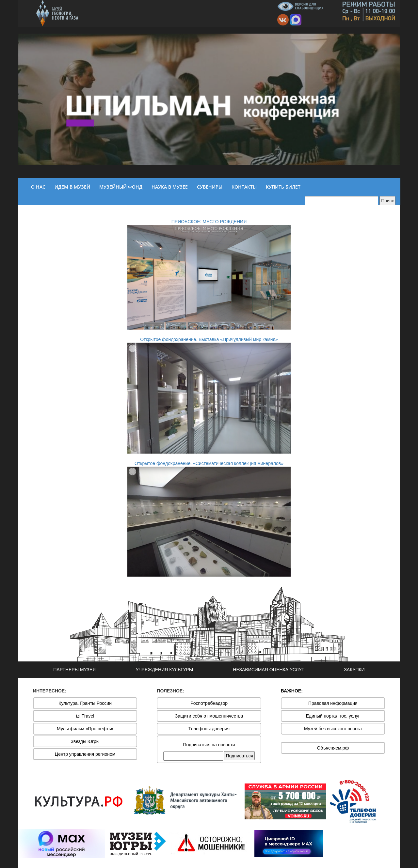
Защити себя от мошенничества (209, 716)
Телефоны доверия (209, 729)
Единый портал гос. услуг (333, 716)
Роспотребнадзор (209, 703)
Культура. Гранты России (85, 703)
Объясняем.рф (333, 748)
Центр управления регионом (85, 754)
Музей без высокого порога (333, 729)
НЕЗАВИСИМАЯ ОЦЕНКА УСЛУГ (268, 670)
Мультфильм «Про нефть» (85, 729)
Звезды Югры (85, 741)
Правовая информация (333, 703)
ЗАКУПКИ (354, 670)
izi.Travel (85, 716)
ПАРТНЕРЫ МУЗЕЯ (74, 670)
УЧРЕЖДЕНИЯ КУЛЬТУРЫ (164, 670)
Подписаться (239, 756)
